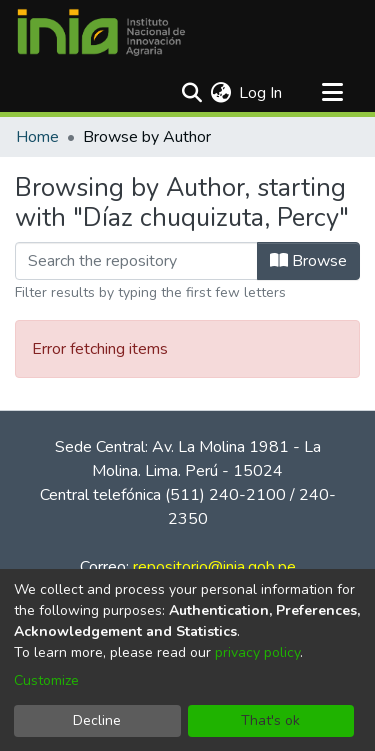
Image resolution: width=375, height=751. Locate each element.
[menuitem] (220, 93)
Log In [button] (261, 93)
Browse (308, 261)
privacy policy (257, 652)
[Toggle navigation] (332, 93)
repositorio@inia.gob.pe (214, 567)
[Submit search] (191, 93)
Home (37, 137)
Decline (97, 720)
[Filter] (136, 261)
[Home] (101, 33)
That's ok (270, 720)
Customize (46, 680)
